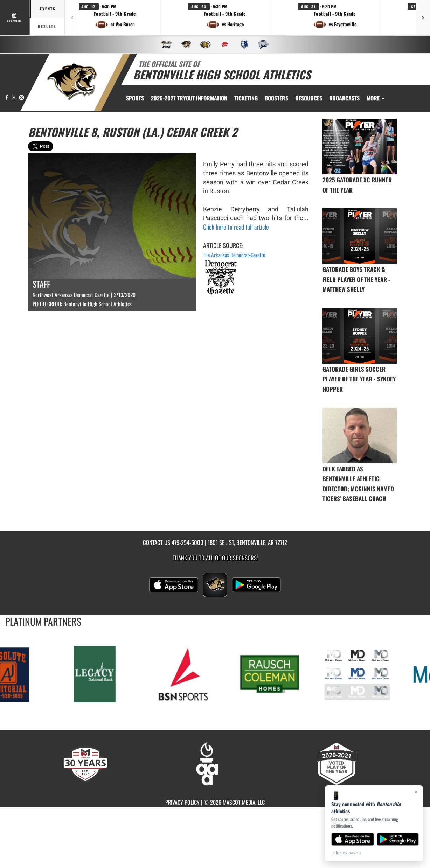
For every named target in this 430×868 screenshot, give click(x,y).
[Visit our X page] (14, 97)
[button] (115, 17)
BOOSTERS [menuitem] (276, 98)
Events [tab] (48, 9)
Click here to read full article (236, 227)
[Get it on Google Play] (398, 839)
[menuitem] (189, 98)
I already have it (346, 853)
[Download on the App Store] (353, 839)
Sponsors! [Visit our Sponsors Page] (245, 558)
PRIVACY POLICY (182, 802)
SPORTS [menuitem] (135, 98)
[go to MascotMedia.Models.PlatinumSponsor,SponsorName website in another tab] (97, 674)
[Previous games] (72, 17)
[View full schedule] (15, 17)
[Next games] (423, 17)
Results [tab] (47, 26)
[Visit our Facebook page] (7, 97)
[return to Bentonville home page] (72, 82)
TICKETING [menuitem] (246, 98)
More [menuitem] (376, 98)
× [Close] (416, 792)
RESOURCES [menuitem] (309, 98)
